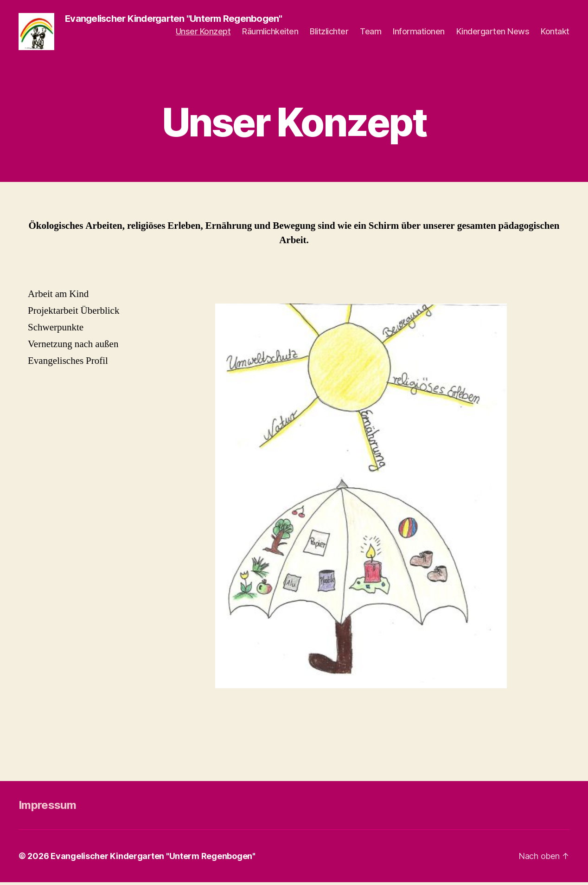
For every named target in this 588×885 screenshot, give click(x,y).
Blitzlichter (329, 33)
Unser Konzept (203, 33)
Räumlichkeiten (270, 33)
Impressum (47, 808)
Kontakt (555, 33)
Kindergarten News (493, 33)
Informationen (419, 33)
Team (371, 33)
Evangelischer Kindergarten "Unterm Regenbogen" (153, 859)
